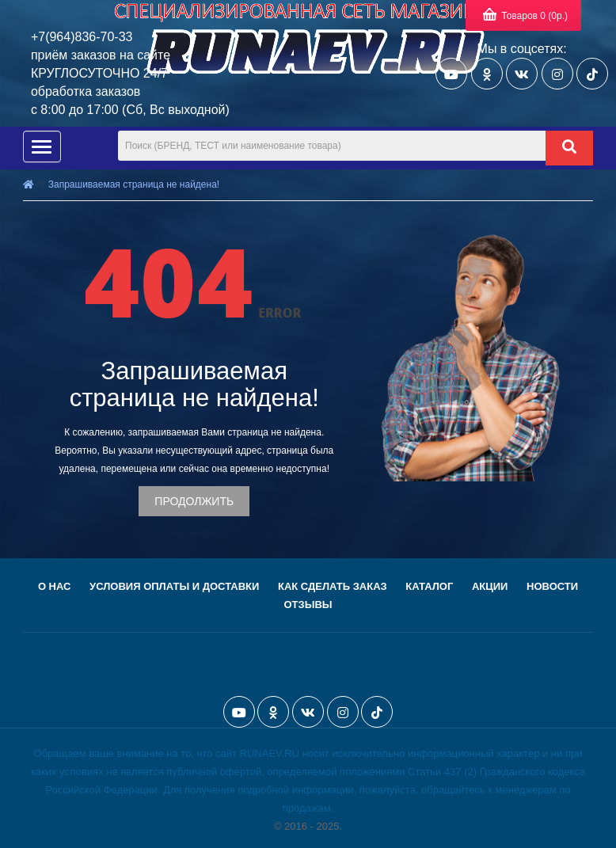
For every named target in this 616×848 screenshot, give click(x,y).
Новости (552, 586)
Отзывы (308, 605)
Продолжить (194, 501)
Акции (490, 586)
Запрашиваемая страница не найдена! (134, 184)
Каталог (429, 586)
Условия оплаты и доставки (174, 586)
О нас (55, 586)
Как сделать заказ (333, 586)
